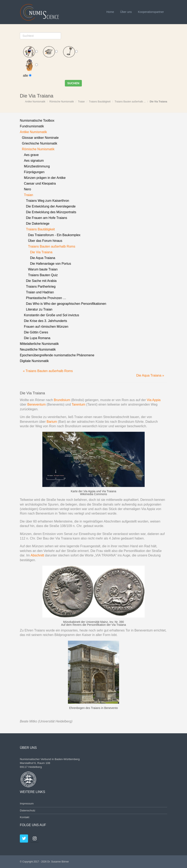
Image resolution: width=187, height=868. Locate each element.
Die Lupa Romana (37, 338)
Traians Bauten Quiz (43, 275)
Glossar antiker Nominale (40, 138)
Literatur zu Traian (39, 309)
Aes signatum (34, 161)
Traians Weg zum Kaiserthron (48, 201)
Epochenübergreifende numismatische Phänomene (57, 355)
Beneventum (37, 404)
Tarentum (79, 404)
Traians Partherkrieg (41, 287)
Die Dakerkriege (38, 224)
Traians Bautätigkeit (100, 102)
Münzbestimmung (37, 166)
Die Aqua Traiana (43, 258)
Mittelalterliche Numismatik (39, 344)
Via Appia (154, 400)
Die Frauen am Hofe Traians (47, 218)
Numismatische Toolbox (37, 121)
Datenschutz (28, 810)
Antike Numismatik (35, 102)
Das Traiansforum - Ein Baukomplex (54, 235)
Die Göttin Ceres (36, 332)
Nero (28, 189)
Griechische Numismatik (39, 143)
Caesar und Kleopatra (40, 183)
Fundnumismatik (32, 126)
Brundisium (62, 400)
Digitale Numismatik (34, 361)
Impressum (27, 804)
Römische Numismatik (62, 102)
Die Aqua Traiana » (150, 375)
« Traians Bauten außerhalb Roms (48, 371)
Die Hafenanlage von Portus (51, 264)
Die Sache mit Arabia (41, 281)
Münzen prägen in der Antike (45, 178)
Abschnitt (37, 555)
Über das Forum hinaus (45, 241)
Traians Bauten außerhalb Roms (52, 246)
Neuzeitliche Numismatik (38, 349)
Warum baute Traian (43, 269)
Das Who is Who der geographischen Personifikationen (66, 304)
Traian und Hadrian (40, 292)
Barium (52, 422)
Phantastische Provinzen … (46, 298)
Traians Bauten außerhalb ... (130, 102)
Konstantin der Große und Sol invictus (51, 315)
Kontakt (25, 817)
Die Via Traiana (158, 102)
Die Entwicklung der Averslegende (51, 206)
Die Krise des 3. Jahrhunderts (46, 321)
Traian (81, 102)
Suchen (73, 83)
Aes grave (31, 155)
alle (27, 76)
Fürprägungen (34, 172)
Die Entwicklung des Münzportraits (51, 212)
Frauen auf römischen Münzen (46, 327)
